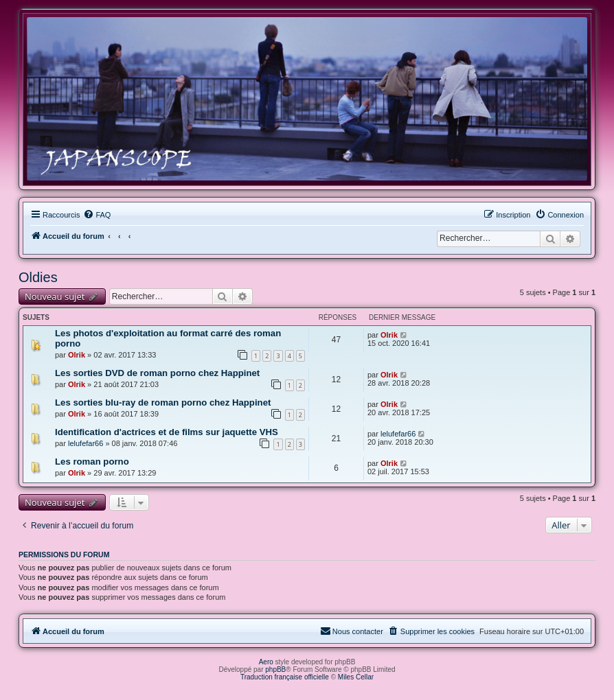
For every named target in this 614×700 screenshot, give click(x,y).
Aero (266, 662)
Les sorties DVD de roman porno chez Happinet (157, 373)
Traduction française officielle (285, 677)
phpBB (275, 669)
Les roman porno (92, 462)
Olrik (77, 355)
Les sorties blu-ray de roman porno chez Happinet (163, 402)
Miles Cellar (356, 677)
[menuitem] (97, 215)
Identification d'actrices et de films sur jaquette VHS (167, 432)
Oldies (38, 277)
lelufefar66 (86, 443)
